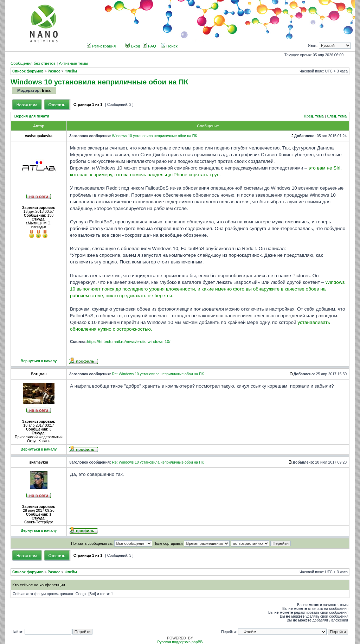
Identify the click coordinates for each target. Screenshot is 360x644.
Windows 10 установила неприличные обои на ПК (99, 82)
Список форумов (28, 71)
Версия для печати (32, 116)
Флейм (71, 71)
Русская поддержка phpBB (180, 642)
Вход (133, 46)
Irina (46, 90)
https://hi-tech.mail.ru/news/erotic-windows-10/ (128, 342)
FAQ (149, 46)
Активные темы (73, 63)
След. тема (337, 116)
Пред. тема (314, 116)
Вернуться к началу (39, 361)
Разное (54, 71)
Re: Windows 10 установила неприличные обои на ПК (158, 374)
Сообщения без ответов (33, 63)
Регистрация (101, 46)
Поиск (169, 46)
